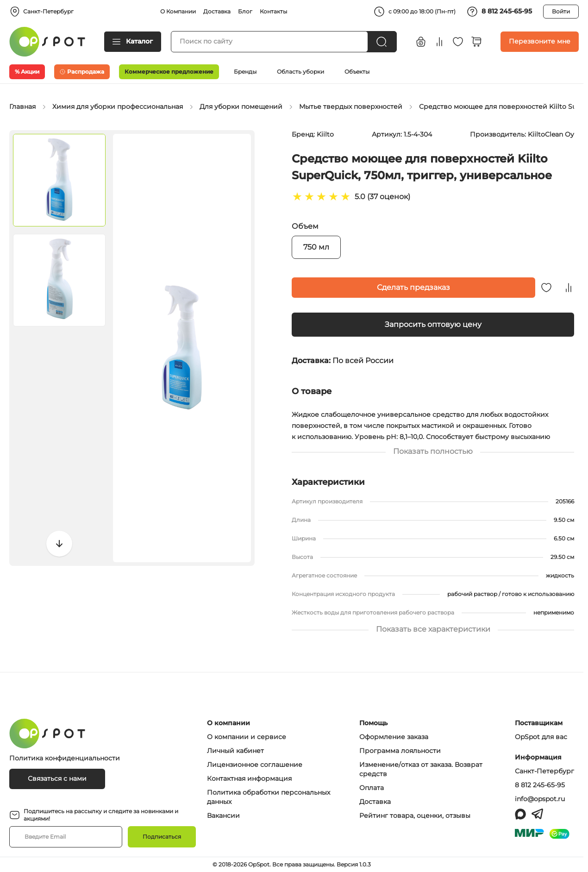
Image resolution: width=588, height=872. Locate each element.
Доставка (217, 11)
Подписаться (162, 837)
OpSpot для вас (541, 737)
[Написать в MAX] (520, 814)
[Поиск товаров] (269, 42)
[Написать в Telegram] (537, 814)
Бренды (245, 72)
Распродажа (82, 72)
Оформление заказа (394, 737)
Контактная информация (249, 778)
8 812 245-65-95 (499, 12)
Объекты (357, 72)
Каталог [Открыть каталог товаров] (133, 41)
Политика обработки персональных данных (269, 797)
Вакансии (223, 816)
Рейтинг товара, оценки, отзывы (415, 816)
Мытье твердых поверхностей (351, 107)
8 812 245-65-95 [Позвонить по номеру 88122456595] (540, 785)
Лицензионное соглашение (255, 765)
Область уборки (300, 72)
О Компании (178, 11)
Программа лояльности (400, 751)
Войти (561, 11)
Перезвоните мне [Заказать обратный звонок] (540, 41)
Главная (22, 107)
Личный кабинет (235, 751)
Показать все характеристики (433, 629)
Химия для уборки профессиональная (118, 107)
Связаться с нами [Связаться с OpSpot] (57, 778)
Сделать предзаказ (413, 287)
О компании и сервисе (247, 737)
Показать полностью (433, 451)
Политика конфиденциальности (65, 758)
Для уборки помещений (241, 107)
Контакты (273, 11)
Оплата (372, 788)
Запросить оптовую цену (433, 324)
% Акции (27, 72)
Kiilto (325, 134)
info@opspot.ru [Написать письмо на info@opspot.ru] (540, 799)
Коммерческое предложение (169, 72)
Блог (245, 11)
